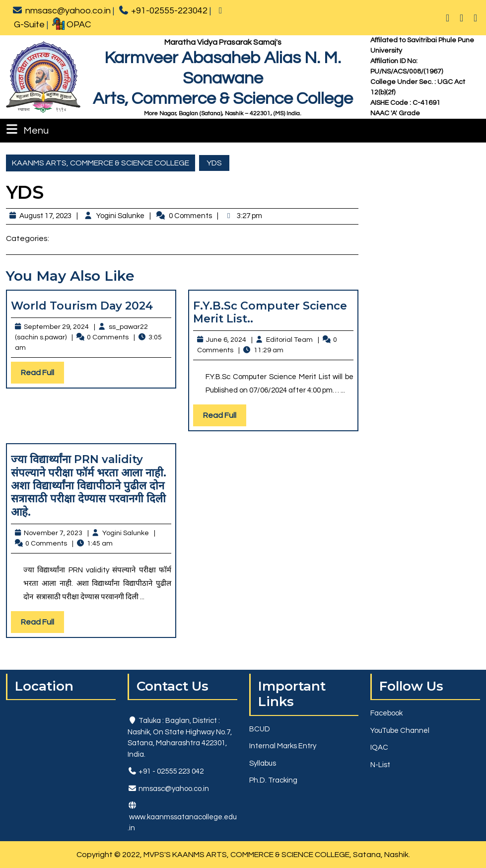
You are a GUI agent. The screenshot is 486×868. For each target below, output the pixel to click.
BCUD (260, 729)
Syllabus (263, 763)
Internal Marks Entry (283, 746)
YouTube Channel (400, 731)
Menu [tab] (26, 129)
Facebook (386, 713)
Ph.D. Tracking (273, 780)
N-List (380, 765)
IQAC (379, 748)
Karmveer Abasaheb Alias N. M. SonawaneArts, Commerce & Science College (223, 78)
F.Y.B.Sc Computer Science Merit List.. (270, 312)
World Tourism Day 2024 (82, 306)
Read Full (42, 375)
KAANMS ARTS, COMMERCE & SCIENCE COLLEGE (101, 163)
